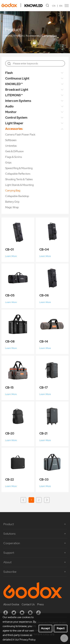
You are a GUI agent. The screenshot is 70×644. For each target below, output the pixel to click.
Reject (61, 628)
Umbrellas (11, 146)
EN (61, 6)
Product (19, 36)
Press (41, 604)
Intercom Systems (18, 101)
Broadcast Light (17, 90)
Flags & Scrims (14, 157)
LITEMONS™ (14, 95)
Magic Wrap (12, 207)
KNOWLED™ (14, 84)
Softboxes (11, 140)
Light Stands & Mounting (19, 185)
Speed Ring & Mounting (19, 168)
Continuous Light (17, 78)
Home (9, 36)
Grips (8, 162)
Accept (45, 628)
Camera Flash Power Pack (20, 135)
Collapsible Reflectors (18, 174)
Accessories (33, 36)
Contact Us (28, 604)
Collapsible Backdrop (17, 196)
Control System (16, 118)
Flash (9, 73)
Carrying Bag (49, 36)
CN (54, 6)
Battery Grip (12, 202)
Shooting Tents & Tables (19, 179)
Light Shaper (14, 123)
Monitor (11, 112)
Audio (9, 106)
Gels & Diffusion (14, 151)
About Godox (11, 604)
